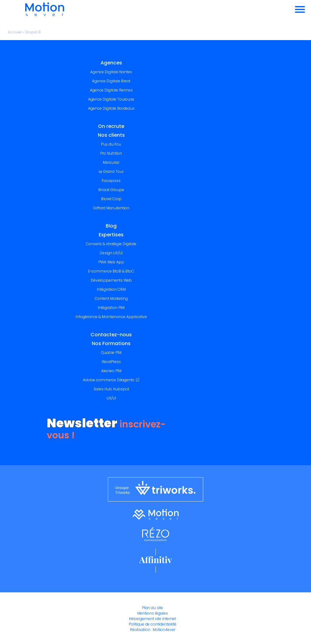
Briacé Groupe (111, 190)
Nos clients (111, 135)
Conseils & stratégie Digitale (111, 244)
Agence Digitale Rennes (111, 90)
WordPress (111, 362)
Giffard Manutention (111, 208)
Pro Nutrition (111, 153)
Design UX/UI (111, 253)
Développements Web (111, 280)
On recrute (111, 126)
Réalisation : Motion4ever (153, 630)
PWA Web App (111, 262)
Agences (111, 63)
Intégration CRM (111, 289)
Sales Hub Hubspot (111, 389)
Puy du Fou (111, 144)
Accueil (15, 32)
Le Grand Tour (111, 171)
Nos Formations (111, 343)
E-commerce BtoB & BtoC (111, 271)
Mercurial (111, 162)
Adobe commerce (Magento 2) (111, 380)
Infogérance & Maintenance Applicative (111, 317)
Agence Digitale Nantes (111, 72)
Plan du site (153, 608)
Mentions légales (153, 613)
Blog (111, 226)
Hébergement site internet (152, 619)
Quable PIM (111, 353)
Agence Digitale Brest (111, 81)
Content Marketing (111, 298)
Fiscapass (111, 181)
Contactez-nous (111, 335)
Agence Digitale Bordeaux (111, 108)
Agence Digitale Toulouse (111, 99)
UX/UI (111, 398)
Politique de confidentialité (153, 624)
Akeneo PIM (111, 371)
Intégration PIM (111, 308)
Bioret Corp (111, 199)
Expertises (111, 235)
